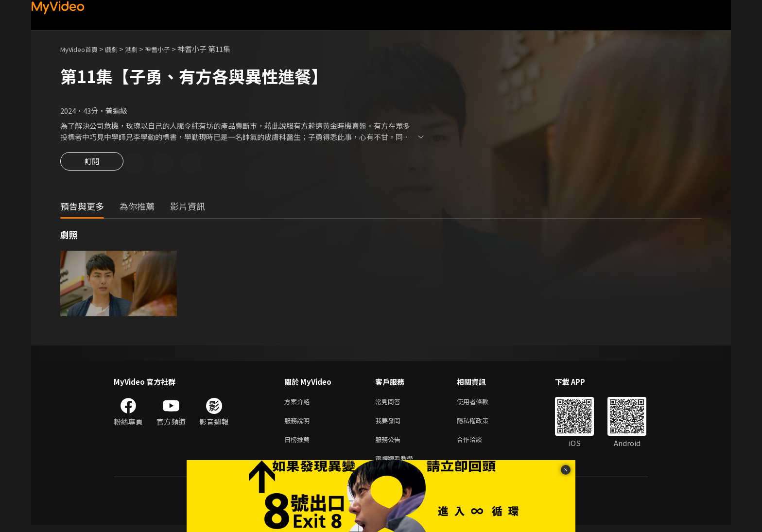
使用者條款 (481, 403)
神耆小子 (170, 49)
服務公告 (390, 444)
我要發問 (390, 424)
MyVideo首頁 (82, 49)
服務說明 (299, 424)
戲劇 (119, 49)
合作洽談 (477, 444)
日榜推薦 (299, 444)
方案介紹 (299, 403)
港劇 (141, 49)
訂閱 (92, 164)
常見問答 (390, 403)
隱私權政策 (481, 424)
